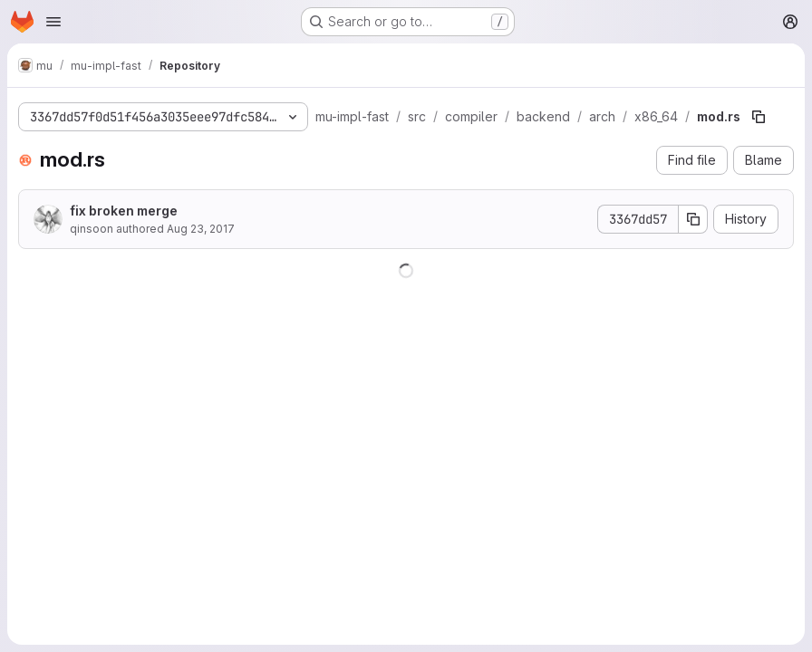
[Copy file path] (759, 117)
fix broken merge (124, 211)
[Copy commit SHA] (693, 219)
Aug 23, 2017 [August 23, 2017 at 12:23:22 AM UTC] (201, 229)
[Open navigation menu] (53, 22)
